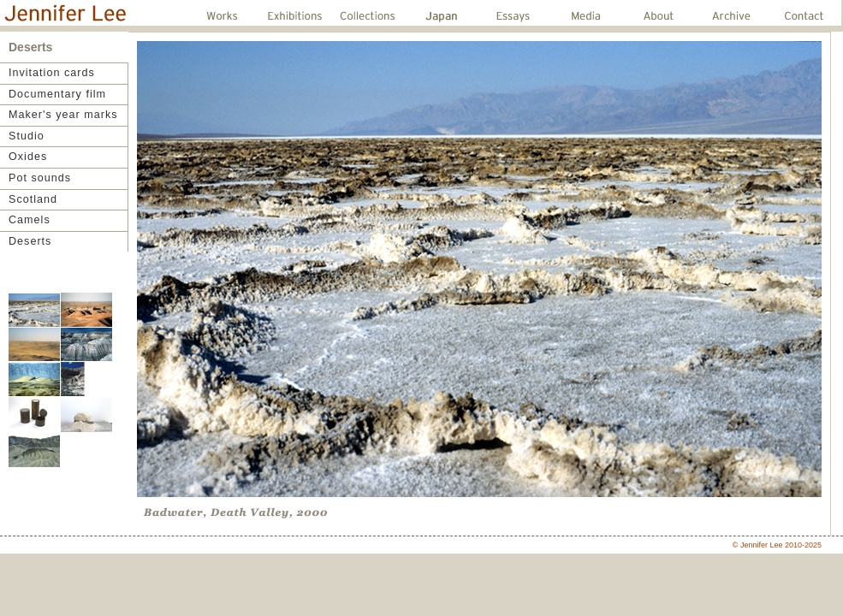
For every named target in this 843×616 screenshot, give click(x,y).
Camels (30, 220)
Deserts (30, 241)
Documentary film (57, 94)
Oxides (28, 157)
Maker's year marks (63, 115)
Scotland (33, 199)
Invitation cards (52, 73)
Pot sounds (40, 178)
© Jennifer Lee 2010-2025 (777, 545)
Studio (27, 136)
